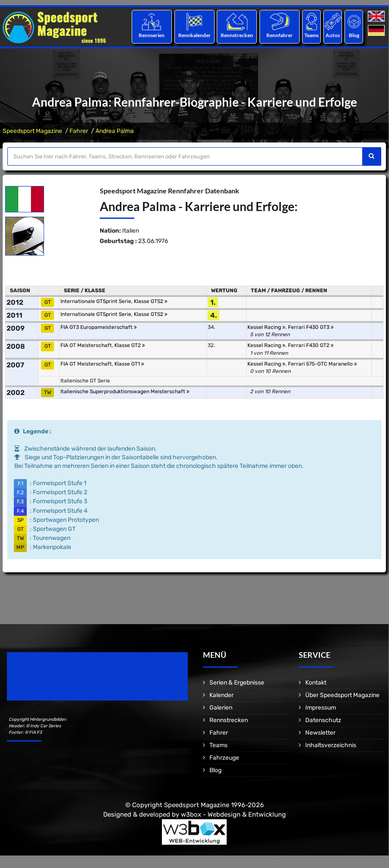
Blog (354, 35)
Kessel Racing (266, 327)
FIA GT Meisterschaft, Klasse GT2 (103, 345)
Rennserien (152, 35)
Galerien (221, 708)
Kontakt (316, 683)
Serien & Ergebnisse (237, 683)
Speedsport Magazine (32, 131)
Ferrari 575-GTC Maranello (323, 364)
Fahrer (79, 131)
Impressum (321, 708)
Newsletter (320, 733)
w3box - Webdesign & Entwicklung (233, 814)
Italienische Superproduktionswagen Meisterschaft (125, 391)
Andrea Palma (115, 131)
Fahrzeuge (224, 758)
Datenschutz (323, 720)
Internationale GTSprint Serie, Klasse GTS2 (114, 301)
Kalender (221, 695)
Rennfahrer (280, 35)
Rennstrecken (237, 35)
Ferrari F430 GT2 (311, 345)
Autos (333, 35)
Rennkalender (194, 35)
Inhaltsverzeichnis (331, 745)
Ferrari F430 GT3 (311, 327)
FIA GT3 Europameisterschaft (99, 327)
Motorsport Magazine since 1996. (56, 682)
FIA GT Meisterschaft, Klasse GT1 (102, 364)
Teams (312, 35)
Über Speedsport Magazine (342, 695)
